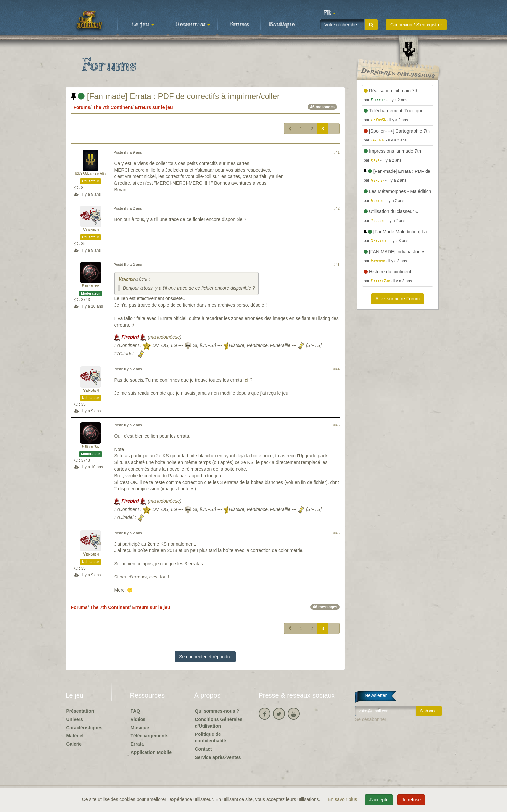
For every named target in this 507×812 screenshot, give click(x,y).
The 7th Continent (113, 107)
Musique (140, 728)
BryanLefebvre (91, 174)
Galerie (74, 744)
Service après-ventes (218, 757)
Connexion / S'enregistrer (416, 25)
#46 (337, 533)
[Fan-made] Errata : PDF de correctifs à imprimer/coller (175, 96)
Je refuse (411, 800)
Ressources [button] (193, 25)
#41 (337, 152)
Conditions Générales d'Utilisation (219, 723)
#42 (337, 208)
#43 (337, 265)
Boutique (282, 25)
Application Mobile (151, 752)
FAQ (135, 711)
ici (246, 380)
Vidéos (138, 719)
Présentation (80, 711)
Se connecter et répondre (205, 657)
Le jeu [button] (143, 25)
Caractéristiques (84, 728)
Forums (239, 25)
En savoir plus (343, 799)
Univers (75, 719)
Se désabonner (371, 719)
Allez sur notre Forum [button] (397, 299)
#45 (337, 425)
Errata (137, 744)
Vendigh (91, 230)
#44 (337, 369)
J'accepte (379, 800)
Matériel (75, 736)
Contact (204, 749)
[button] (330, 13)
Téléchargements (150, 736)
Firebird (91, 286)
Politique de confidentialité (211, 737)
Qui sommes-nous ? (217, 711)
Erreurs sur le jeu (154, 107)
